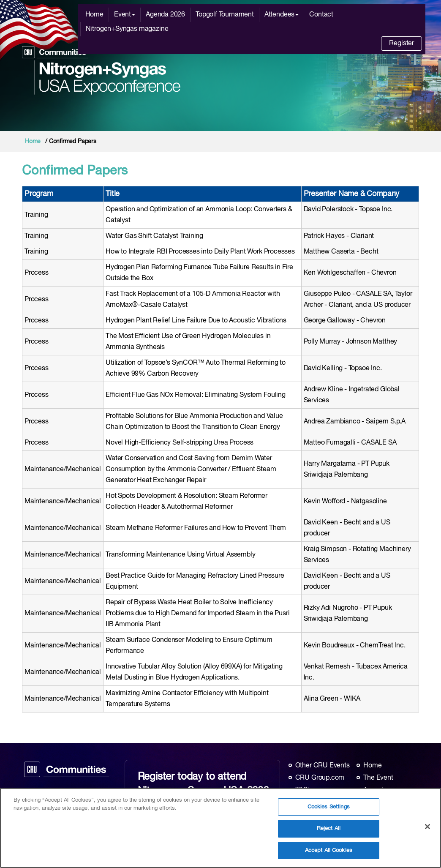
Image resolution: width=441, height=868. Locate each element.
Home (94, 15)
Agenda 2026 (165, 15)
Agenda (375, 790)
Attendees (282, 15)
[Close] (427, 831)
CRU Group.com (320, 778)
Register (402, 44)
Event (125, 15)
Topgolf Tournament (225, 15)
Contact (321, 15)
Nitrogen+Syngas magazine (127, 29)
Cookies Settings (329, 812)
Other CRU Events (323, 766)
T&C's (304, 790)
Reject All (329, 833)
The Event (378, 778)
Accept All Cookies (329, 855)
